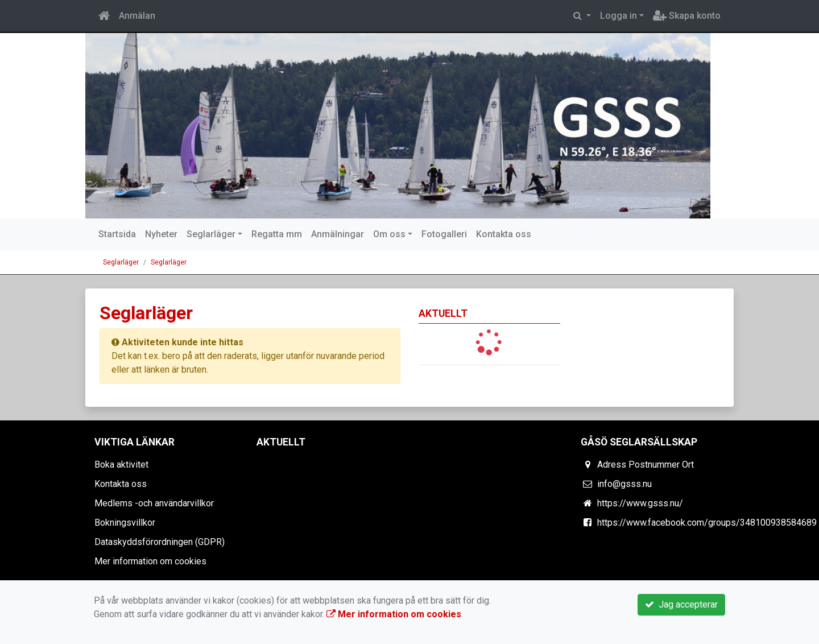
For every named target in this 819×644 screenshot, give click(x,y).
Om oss (389, 234)
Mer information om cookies (150, 561)
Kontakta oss (504, 234)
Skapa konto (687, 16)
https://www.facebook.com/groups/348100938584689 (707, 523)
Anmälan (137, 16)
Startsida (117, 234)
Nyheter (161, 234)
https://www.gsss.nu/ (640, 503)
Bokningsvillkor (125, 523)
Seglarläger (211, 234)
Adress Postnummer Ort (646, 465)
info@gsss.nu (624, 484)
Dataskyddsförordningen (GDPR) (160, 542)
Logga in (619, 16)
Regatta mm (277, 234)
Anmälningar (338, 234)
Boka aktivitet (121, 465)
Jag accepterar (681, 604)
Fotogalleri (444, 234)
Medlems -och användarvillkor (154, 503)
